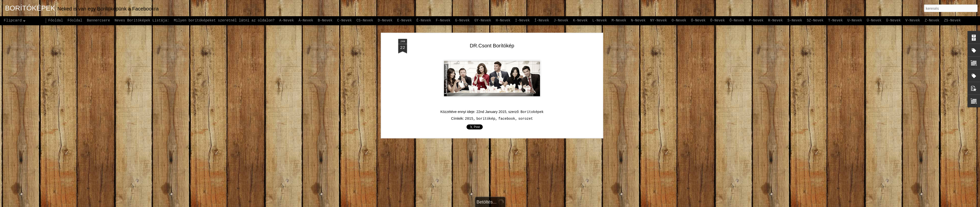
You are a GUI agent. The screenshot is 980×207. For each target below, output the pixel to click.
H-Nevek (503, 20)
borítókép (486, 52)
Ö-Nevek (718, 20)
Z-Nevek (932, 20)
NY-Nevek (659, 20)
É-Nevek (424, 20)
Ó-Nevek (698, 20)
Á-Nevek (306, 20)
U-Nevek (855, 20)
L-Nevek (600, 20)
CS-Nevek (365, 20)
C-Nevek (344, 20)
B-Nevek (325, 20)
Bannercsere (98, 20)
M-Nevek (619, 20)
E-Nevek (405, 20)
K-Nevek (580, 20)
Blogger (521, 204)
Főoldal (56, 20)
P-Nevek (756, 20)
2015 (469, 52)
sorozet (526, 52)
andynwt (493, 204)
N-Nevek (638, 20)
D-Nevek (385, 20)
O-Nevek (679, 20)
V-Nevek (913, 20)
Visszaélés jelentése (545, 204)
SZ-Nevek (815, 20)
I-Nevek (522, 20)
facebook (507, 52)
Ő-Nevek (737, 20)
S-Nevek (795, 20)
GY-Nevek (483, 20)
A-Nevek (287, 20)
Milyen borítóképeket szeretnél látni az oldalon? (224, 20)
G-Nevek (462, 20)
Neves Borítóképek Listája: (142, 20)
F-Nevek (443, 20)
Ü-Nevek (893, 20)
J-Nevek (561, 20)
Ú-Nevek (874, 20)
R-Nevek (776, 20)
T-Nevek (836, 20)
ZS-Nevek (952, 20)
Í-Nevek (542, 20)
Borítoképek (532, 45)
